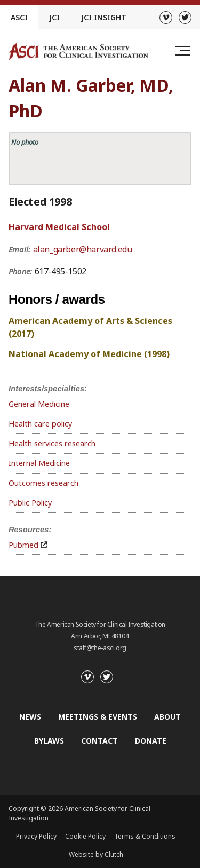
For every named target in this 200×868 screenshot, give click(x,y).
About (167, 717)
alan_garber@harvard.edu (83, 249)
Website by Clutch (96, 854)
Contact (99, 741)
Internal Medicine (39, 463)
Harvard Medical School (59, 227)
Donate (151, 741)
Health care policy (40, 424)
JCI (54, 17)
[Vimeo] (166, 18)
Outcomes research (43, 483)
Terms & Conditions (145, 836)
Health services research (52, 443)
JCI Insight (104, 17)
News (30, 717)
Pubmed (23, 545)
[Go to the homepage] (78, 51)
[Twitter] (185, 18)
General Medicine (39, 404)
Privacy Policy (36, 836)
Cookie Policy (85, 836)
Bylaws (49, 741)
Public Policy (30, 503)
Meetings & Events (98, 717)
